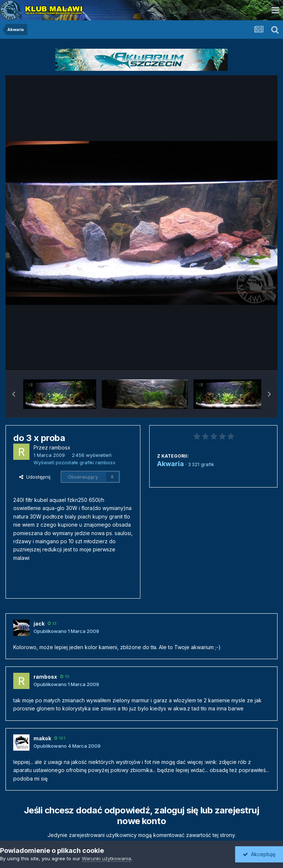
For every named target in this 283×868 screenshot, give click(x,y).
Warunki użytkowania (106, 858)
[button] (14, 394)
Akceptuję (259, 854)
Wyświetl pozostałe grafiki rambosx (74, 462)
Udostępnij (35, 477)
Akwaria (170, 464)
